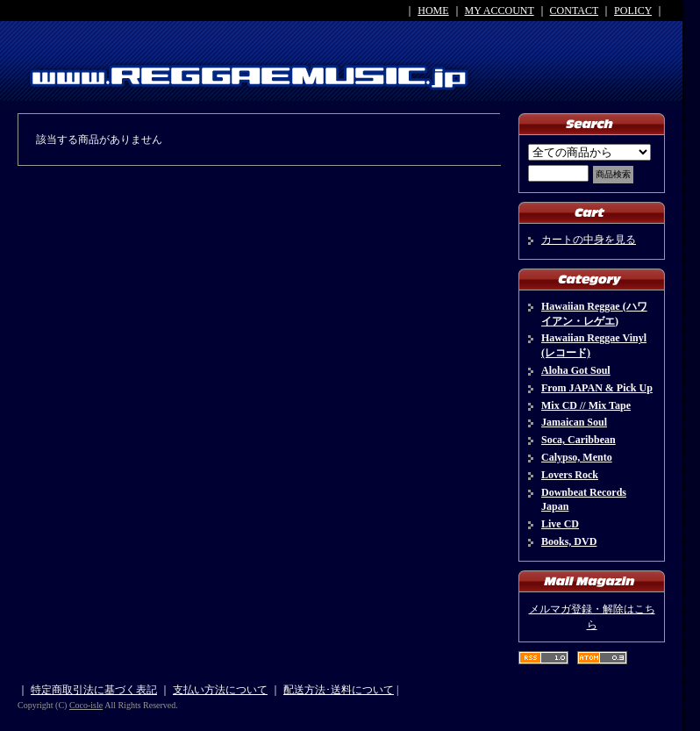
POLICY (633, 11)
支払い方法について (220, 690)
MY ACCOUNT (500, 11)
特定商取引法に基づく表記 (94, 690)
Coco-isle (86, 705)
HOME (433, 11)
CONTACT (575, 11)
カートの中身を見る (589, 240)
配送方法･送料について (339, 690)
